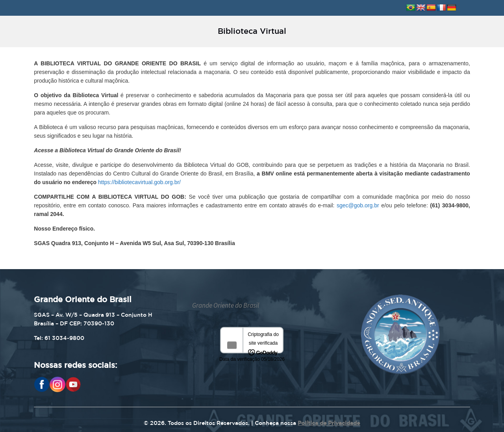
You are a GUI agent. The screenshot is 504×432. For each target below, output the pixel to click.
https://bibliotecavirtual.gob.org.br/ (139, 182)
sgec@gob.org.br (358, 205)
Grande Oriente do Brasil (226, 305)
